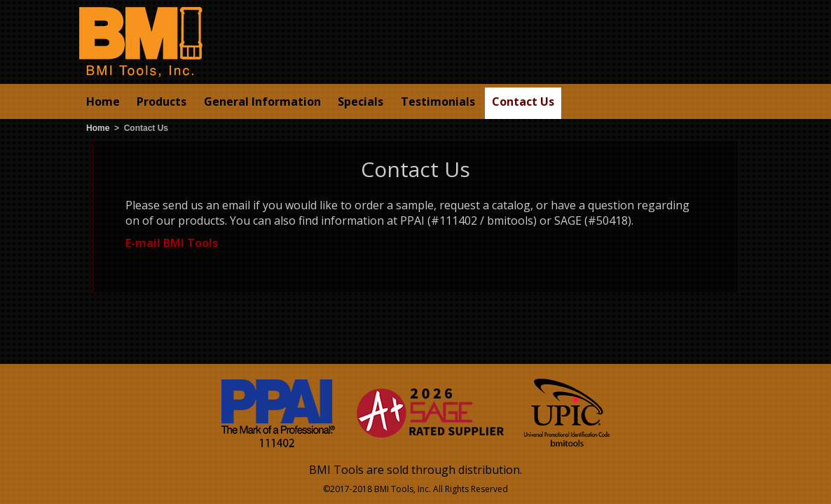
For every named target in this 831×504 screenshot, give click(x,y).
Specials (360, 101)
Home (103, 101)
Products (162, 101)
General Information (262, 101)
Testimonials (438, 101)
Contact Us (523, 101)
